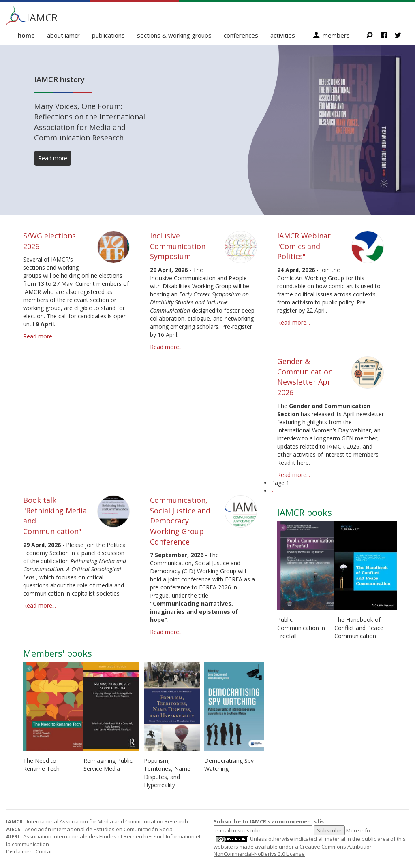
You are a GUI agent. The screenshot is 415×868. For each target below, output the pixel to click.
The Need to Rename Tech (41, 765)
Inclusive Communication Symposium (178, 246)
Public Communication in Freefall (301, 628)
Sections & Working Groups (174, 35)
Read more (53, 158)
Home (26, 35)
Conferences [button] (241, 35)
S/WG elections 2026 (49, 241)
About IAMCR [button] (63, 35)
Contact (45, 851)
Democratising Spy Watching (229, 765)
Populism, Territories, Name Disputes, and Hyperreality (167, 773)
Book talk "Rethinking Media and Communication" (55, 516)
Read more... (40, 336)
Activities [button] (283, 35)
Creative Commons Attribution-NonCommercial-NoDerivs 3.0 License (294, 850)
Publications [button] (108, 35)
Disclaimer (19, 851)
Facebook (388, 35)
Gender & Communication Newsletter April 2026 (306, 377)
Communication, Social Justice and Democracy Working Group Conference (180, 521)
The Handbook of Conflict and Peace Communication (359, 628)
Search (373, 35)
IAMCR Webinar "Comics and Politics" (304, 246)
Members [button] (336, 35)
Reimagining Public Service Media (108, 765)
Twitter (402, 35)
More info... (360, 830)
